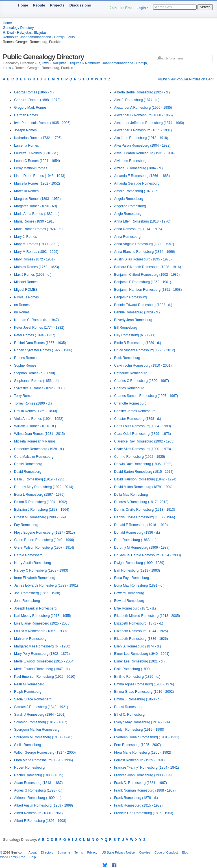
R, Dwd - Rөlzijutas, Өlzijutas (25, 33)
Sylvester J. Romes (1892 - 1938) (39, 388)
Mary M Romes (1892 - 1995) (36, 252)
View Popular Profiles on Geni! (186, 79)
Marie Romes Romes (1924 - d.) (38, 229)
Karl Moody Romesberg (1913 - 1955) (43, 616)
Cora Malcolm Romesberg (34, 457)
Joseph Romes (25, 130)
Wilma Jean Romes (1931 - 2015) (39, 434)
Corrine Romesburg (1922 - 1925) (140, 457)
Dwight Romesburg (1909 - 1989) (139, 563)
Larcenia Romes (26, 146)
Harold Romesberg (28, 555)
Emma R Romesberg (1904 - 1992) (41, 502)
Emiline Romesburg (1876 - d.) (137, 677)
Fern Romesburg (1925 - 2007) (137, 745)
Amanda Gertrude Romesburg (137, 183)
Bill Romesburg (126, 328)
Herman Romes (26, 115)
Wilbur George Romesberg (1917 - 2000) (45, 752)
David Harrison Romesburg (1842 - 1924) (145, 479)
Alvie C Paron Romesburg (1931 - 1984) (144, 153)
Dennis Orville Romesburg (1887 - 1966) (145, 517)
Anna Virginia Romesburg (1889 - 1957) (144, 244)
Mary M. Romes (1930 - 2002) (37, 244)
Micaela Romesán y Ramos (35, 441)
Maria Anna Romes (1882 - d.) (37, 214)
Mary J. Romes (26, 237)
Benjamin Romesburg (130, 297)
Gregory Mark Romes (30, 108)
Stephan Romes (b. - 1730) (35, 373)
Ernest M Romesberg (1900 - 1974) (41, 517)
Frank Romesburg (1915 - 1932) (138, 805)
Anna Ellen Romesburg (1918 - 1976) (142, 221)
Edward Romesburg (129, 593)
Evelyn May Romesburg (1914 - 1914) (143, 722)
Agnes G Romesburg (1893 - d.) (38, 790)
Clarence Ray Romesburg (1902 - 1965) (144, 441)
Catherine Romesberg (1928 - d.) (39, 449)
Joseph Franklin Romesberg (35, 608)
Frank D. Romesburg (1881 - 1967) (141, 783)
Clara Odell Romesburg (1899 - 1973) (143, 434)
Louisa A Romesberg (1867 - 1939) (40, 631)
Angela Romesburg (129, 199)
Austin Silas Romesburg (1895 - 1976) (143, 259)
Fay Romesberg (26, 525)
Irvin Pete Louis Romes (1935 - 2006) (42, 123)
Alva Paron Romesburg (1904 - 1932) (142, 146)
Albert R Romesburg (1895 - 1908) (40, 821)
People (39, 5)
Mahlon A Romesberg (30, 639)
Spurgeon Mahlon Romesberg (37, 730)
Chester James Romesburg (135, 411)
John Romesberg (27, 601)
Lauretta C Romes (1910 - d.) (36, 153)
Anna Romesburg (127, 237)
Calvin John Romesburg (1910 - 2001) (143, 365)
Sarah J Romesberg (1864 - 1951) (40, 715)
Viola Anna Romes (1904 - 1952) (39, 419)
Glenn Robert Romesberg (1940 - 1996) (44, 540)
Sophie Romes (25, 365)
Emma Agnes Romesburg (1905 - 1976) (144, 684)
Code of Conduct (166, 852)
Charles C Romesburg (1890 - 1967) (142, 381)
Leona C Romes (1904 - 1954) (37, 161)
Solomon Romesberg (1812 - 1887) (41, 722)
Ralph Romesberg (28, 692)
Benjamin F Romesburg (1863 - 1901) (143, 282)
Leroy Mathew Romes (31, 168)
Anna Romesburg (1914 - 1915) (138, 229)
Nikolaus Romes (26, 297)
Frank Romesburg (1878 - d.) (136, 798)
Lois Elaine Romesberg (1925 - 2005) (42, 623)
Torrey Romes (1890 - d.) (33, 403)
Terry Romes (24, 396)
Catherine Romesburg (131, 373)
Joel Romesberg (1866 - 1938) (37, 593)
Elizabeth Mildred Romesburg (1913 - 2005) (147, 616)
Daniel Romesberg (28, 464)
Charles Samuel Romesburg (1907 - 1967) (146, 396)
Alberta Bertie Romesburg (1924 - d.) (142, 92)
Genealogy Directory (18, 28)
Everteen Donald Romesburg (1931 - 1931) (147, 737)
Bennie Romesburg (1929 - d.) (137, 312)
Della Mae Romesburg (131, 495)
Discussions (80, 5)
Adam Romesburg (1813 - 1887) (38, 783)
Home (23, 5)
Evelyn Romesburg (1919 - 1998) (139, 730)
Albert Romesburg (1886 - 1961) (38, 813)
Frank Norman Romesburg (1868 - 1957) (145, 790)
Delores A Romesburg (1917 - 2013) (141, 502)
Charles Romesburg (129, 388)
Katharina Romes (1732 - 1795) (38, 138)
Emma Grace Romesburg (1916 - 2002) (144, 692)
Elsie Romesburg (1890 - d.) (135, 669)
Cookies (145, 852)
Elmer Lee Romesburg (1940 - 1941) (142, 654)
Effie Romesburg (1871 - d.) (135, 608)
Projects (57, 5)
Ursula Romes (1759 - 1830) (35, 411)
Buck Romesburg (127, 358)
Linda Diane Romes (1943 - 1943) (40, 176)
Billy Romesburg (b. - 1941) (135, 335)
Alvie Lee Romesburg (130, 161)
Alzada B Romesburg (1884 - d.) (138, 168)
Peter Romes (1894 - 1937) (35, 335)
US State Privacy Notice (118, 852)
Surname (64, 852)
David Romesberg (28, 472)
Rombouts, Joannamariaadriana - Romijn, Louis (39, 37)
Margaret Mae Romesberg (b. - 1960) (42, 646)
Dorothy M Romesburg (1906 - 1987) (142, 548)
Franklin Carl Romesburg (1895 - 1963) (144, 813)
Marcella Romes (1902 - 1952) (37, 183)
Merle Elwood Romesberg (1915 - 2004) (44, 661)
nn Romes (22, 305)
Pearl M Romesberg (29, 684)
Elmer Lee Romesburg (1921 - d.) (139, 661)
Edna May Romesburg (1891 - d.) (139, 585)
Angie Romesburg (128, 214)
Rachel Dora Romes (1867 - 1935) (40, 343)
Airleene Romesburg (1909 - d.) (38, 798)
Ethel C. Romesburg (129, 715)
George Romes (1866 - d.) (34, 92)
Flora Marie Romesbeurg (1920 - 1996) (44, 760)
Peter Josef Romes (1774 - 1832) (39, 328)
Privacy (92, 852)
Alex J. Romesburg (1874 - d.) (137, 100)
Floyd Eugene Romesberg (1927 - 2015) (45, 533)
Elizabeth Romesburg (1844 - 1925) (141, 631)
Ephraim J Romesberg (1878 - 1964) (42, 510)
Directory (47, 852)
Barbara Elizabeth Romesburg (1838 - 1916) (147, 267)
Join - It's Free (121, 8)
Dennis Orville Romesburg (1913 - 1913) (145, 510)
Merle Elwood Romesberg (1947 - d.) (42, 669)
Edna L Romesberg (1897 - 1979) (39, 495)
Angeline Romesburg (130, 206)
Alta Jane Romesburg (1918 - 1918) (141, 138)
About (33, 852)
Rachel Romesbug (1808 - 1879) (39, 775)
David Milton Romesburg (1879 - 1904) (143, 487)
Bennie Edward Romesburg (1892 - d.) (143, 305)
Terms (79, 852)
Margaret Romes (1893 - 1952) (37, 199)
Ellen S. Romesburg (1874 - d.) (137, 646)
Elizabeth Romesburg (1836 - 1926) (141, 639)
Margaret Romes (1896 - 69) (35, 206)
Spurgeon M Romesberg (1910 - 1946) (43, 737)
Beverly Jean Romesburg (133, 320)
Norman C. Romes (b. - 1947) (36, 320)
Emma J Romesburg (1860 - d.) (138, 699)
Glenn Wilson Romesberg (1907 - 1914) (44, 548)
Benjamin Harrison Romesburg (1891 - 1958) (148, 290)
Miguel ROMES (26, 290)
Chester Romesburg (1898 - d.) (138, 419)
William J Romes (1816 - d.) (35, 426)
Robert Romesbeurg (29, 767)
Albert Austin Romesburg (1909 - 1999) (44, 805)
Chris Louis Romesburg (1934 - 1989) (143, 426)
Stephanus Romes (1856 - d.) (36, 381)
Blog (185, 852)
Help (33, 857)
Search (205, 7)
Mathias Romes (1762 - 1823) (37, 267)
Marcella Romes (26, 191)
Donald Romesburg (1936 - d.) (137, 533)
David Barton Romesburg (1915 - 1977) (144, 472)
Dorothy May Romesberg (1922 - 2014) (44, 487)
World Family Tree (13, 857)
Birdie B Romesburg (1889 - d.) (138, 343)
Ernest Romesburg (128, 707)
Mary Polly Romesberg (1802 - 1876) (42, 654)
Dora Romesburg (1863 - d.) (135, 540)
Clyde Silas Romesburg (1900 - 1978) (143, 449)
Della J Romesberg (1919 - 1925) (39, 479)
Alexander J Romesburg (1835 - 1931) (143, 130)
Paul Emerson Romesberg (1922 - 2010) (45, 677)
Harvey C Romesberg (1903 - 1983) (41, 570)
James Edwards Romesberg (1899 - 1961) (46, 585)
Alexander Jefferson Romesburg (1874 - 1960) (149, 123)
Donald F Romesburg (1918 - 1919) (141, 525)
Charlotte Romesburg (130, 403)
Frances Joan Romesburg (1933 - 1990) (144, 775)
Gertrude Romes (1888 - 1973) (37, 100)
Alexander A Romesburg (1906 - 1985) (143, 108)
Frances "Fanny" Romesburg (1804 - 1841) (147, 767)
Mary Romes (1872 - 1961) (34, 259)
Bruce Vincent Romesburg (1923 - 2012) (145, 350)
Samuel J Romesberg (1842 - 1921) (41, 707)
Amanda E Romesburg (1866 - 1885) (142, 176)
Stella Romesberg (28, 745)
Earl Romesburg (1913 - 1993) (137, 570)
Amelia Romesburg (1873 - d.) (137, 191)
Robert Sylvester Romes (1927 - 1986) (43, 350)
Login (141, 8)
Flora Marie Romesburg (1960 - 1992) (143, 752)
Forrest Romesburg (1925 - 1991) (139, 760)
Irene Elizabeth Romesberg (35, 578)
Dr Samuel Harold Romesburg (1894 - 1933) (147, 555)
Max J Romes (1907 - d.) (33, 275)
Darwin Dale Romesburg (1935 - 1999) (143, 464)
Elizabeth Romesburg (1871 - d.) (139, 623)
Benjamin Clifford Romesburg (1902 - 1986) (147, 275)
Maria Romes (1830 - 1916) (35, 221)
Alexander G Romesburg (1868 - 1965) (143, 115)
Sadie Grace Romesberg (33, 699)
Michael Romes (26, 282)
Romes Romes (25, 358)
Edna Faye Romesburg (132, 578)
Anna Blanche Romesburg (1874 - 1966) (145, 252)
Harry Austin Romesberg (33, 563)
